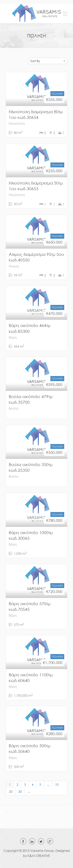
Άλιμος (14, 266)
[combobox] (48, 61)
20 (11, 792)
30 (20, 792)
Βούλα (14, 408)
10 (57, 785)
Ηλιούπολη (17, 124)
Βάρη (13, 337)
